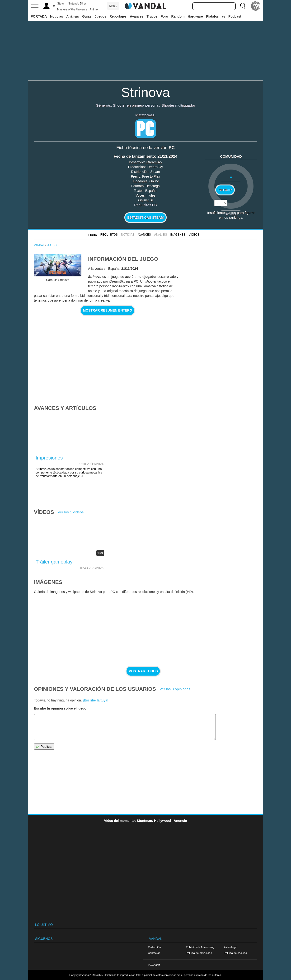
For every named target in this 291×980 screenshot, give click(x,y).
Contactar (154, 953)
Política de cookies (235, 953)
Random (178, 16)
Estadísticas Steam (146, 218)
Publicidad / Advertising (200, 947)
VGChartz (154, 965)
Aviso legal (230, 947)
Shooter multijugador (178, 105)
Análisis (73, 16)
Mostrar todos (143, 671)
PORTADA (39, 16)
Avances (137, 16)
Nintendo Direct (77, 4)
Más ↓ (113, 6)
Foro (164, 16)
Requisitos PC (146, 205)
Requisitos (109, 235)
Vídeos (194, 235)
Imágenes (178, 235)
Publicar (44, 747)
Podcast (235, 16)
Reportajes (118, 16)
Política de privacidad (199, 953)
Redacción (154, 947)
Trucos (152, 16)
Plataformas (216, 16)
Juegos (101, 16)
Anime (94, 9)
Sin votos (231, 214)
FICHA (93, 235)
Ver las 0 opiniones (175, 689)
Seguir (225, 190)
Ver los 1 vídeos (71, 512)
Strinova (145, 92)
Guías (87, 16)
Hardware (195, 16)
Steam (61, 4)
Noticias (56, 16)
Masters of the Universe (72, 9)
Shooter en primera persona (136, 105)
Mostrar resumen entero (108, 310)
